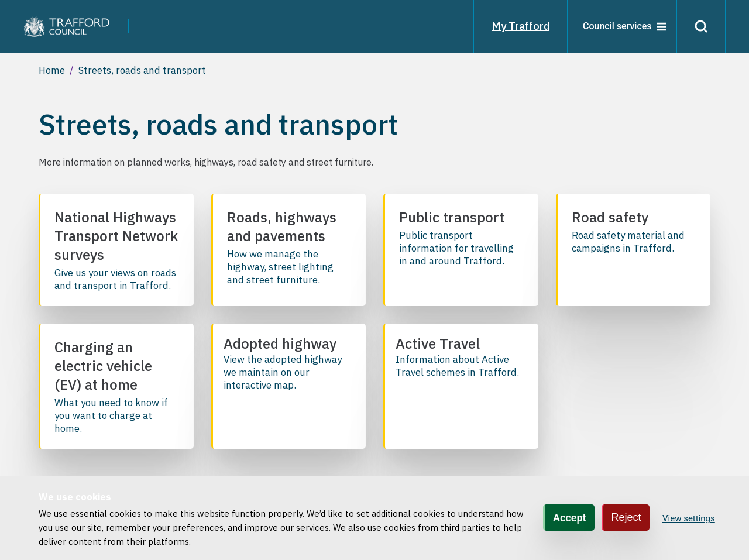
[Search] (701, 26)
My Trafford (520, 26)
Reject (626, 517)
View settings (689, 518)
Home (52, 70)
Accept (569, 518)
